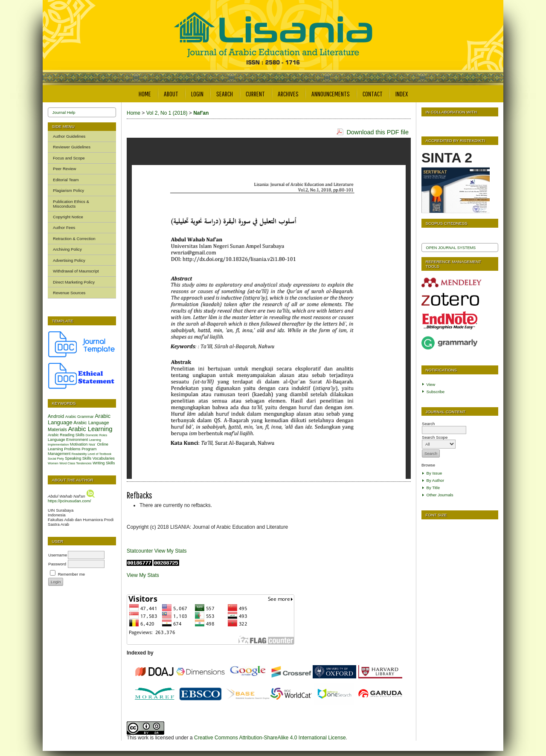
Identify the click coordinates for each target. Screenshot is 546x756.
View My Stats (171, 551)
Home (145, 94)
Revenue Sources (69, 293)
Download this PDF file (378, 132)
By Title (433, 488)
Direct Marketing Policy (74, 282)
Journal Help (64, 112)
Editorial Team (66, 180)
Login (197, 94)
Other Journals (440, 495)
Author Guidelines (69, 136)
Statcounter (140, 551)
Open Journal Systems (451, 248)
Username (58, 555)
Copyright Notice (68, 217)
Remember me (71, 574)
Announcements (331, 94)
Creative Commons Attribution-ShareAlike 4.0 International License (270, 738)
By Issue (434, 473)
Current (255, 94)
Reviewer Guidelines (72, 147)
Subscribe (436, 392)
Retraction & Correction (74, 239)
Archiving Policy (67, 249)
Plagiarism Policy (68, 190)
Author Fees (64, 227)
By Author (436, 480)
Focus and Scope (69, 158)
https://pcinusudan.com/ (69, 501)
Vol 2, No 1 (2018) (167, 113)
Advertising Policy (69, 260)
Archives (288, 94)
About (171, 94)
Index (402, 94)
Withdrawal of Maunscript (76, 271)
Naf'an (201, 113)
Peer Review (64, 169)
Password (57, 564)
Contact (373, 94)
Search (225, 94)
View (431, 384)
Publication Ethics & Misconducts (71, 204)
